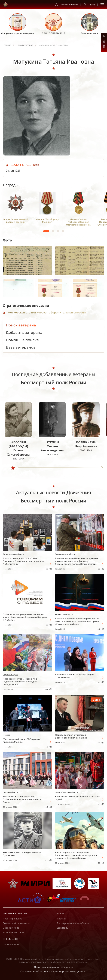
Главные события (15, 913)
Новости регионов (12, 919)
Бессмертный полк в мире (16, 923)
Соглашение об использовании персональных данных (53, 971)
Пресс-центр (11, 939)
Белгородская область (65, 554)
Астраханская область (13, 554)
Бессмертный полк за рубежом (73, 923)
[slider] (13, 468)
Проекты (62, 919)
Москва (6, 735)
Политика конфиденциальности (53, 967)
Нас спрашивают (12, 944)
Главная (7, 45)
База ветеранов (25, 45)
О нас (61, 913)
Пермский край (10, 675)
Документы (63, 928)
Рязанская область (64, 614)
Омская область (10, 792)
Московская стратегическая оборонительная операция (48, 312)
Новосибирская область (66, 792)
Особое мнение (11, 928)
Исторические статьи (13, 932)
